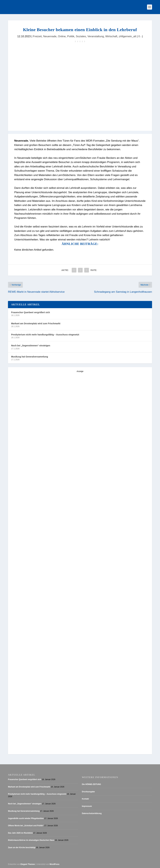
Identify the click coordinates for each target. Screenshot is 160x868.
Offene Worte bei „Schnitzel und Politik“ (26, 826)
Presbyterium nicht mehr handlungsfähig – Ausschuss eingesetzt (45, 335)
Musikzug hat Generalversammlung (30, 357)
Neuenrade (50, 36)
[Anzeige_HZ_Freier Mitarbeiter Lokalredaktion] (80, 413)
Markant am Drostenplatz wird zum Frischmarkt (36, 323)
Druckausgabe (88, 792)
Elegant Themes (28, 864)
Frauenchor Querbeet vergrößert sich (30, 312)
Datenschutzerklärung (92, 813)
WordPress (54, 864)
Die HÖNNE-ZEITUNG (91, 784)
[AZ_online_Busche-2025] (65, 752)
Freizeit (37, 36)
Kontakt (85, 799)
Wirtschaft (111, 36)
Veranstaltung (96, 36)
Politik (71, 36)
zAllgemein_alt (127, 36)
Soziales (81, 36)
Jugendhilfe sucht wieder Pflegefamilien (26, 818)
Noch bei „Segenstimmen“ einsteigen (31, 346)
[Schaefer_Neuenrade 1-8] (35, 637)
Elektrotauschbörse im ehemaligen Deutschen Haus (31, 840)
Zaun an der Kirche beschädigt (22, 848)
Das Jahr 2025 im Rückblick (20, 833)
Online (62, 36)
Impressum (87, 806)
